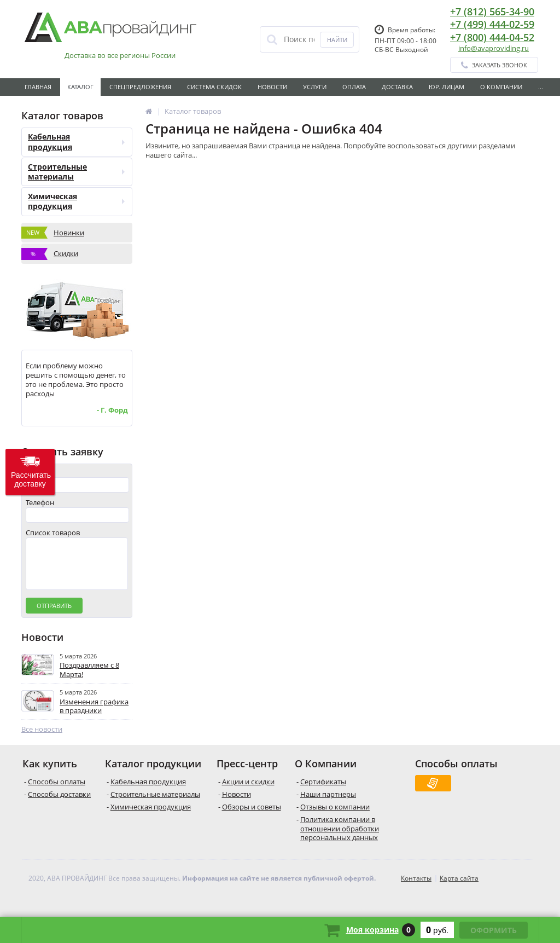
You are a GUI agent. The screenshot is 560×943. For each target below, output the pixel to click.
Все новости (42, 740)
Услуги (315, 87)
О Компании (501, 87)
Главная (38, 87)
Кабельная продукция (76, 141)
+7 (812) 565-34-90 (492, 11)
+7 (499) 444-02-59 (492, 24)
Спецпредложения (140, 87)
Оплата (354, 87)
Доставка (397, 87)
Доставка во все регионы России (120, 56)
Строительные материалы (76, 172)
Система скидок (214, 87)
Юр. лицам (447, 87)
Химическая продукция (76, 201)
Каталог (80, 87)
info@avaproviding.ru (494, 48)
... (541, 87)
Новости (272, 87)
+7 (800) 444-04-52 (492, 37)
